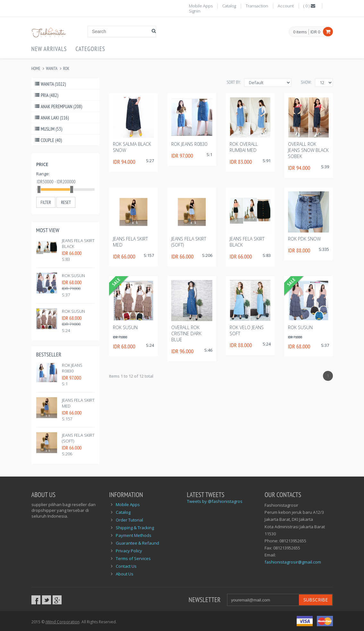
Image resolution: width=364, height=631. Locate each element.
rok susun (73, 276)
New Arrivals (49, 49)
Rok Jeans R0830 (72, 368)
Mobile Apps (201, 6)
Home (36, 69)
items (300, 32)
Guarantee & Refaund (137, 543)
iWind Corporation (63, 622)
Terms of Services (133, 558)
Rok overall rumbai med (244, 147)
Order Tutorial (129, 520)
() (310, 6)
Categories (90, 49)
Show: (306, 82)
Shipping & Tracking (135, 528)
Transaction (257, 6)
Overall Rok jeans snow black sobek (308, 150)
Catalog (229, 6)
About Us (125, 574)
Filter (46, 202)
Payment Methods (134, 535)
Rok (66, 69)
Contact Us (126, 566)
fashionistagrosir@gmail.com (293, 562)
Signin (195, 11)
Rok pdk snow (304, 239)
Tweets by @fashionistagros (215, 501)
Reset (66, 202)
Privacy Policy (129, 551)
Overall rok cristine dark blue (186, 333)
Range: (43, 174)
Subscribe (316, 600)
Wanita (52, 69)
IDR (315, 32)
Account (286, 6)
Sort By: (234, 82)
